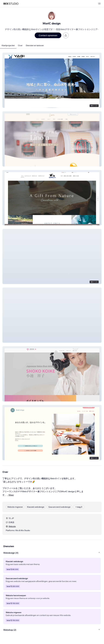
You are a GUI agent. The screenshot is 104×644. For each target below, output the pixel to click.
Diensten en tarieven (35, 45)
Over (20, 45)
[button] (52, 80)
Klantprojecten (8, 45)
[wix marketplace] (11, 4)
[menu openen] (99, 4)
